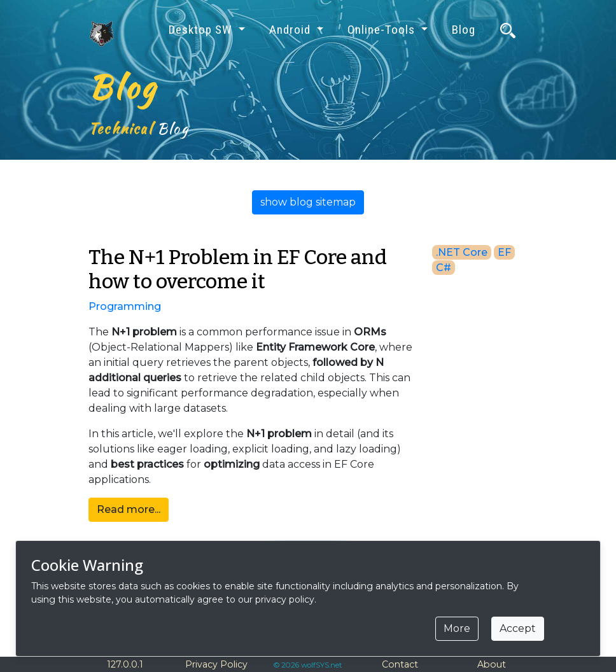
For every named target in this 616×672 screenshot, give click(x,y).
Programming (125, 306)
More (457, 628)
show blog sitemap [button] (308, 202)
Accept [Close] (518, 628)
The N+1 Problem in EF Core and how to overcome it (238, 269)
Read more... (129, 509)
